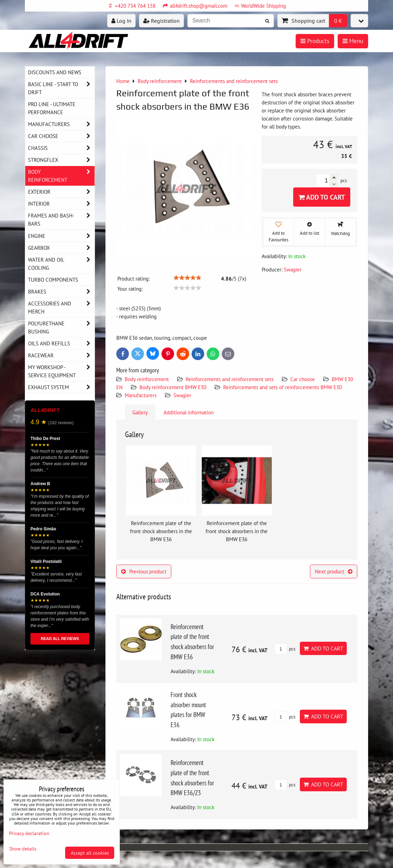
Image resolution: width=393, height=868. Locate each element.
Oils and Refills (61, 343)
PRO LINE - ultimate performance (52, 108)
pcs (285, 649)
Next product (334, 571)
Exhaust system (61, 387)
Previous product (144, 571)
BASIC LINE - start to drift (61, 88)
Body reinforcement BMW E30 (173, 387)
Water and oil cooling (61, 264)
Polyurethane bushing (61, 328)
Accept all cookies (90, 853)
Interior (61, 204)
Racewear (61, 355)
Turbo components (53, 280)
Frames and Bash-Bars (61, 220)
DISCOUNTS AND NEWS (55, 72)
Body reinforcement (147, 379)
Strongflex (61, 160)
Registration (161, 21)
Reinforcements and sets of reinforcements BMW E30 (282, 387)
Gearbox (61, 248)
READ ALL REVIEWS (60, 639)
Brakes (61, 292)
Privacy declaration (29, 833)
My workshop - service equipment (61, 371)
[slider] (187, 278)
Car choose (303, 379)
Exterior (61, 192)
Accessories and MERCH (61, 308)
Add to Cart (322, 197)
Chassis (61, 148)
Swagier (182, 395)
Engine (61, 236)
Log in (121, 21)
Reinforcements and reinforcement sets (230, 379)
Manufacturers (141, 395)
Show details (23, 849)
